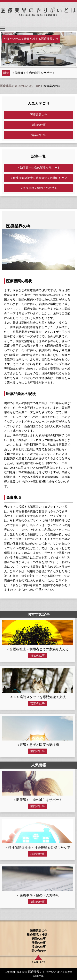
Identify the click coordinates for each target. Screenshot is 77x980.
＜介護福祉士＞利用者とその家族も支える (38, 649)
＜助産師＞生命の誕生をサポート (33, 73)
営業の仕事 (39, 135)
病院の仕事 (39, 125)
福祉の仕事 (38, 655)
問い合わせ (39, 951)
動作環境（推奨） (39, 935)
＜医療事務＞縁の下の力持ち (39, 188)
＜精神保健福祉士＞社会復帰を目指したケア (39, 178)
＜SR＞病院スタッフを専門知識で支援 (38, 697)
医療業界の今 (39, 115)
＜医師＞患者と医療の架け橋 (38, 745)
